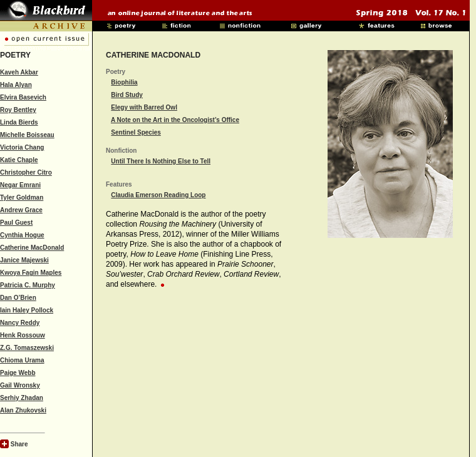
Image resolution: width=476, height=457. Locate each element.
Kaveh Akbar (19, 72)
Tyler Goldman (22, 198)
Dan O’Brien (18, 298)
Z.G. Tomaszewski (27, 348)
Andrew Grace (21, 210)
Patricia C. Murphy (28, 285)
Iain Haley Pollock (27, 310)
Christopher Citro (26, 172)
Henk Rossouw (23, 335)
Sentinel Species (136, 132)
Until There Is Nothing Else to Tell (161, 161)
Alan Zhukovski (23, 410)
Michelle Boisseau (27, 135)
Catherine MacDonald (32, 248)
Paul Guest (16, 223)
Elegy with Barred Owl (144, 107)
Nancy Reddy (20, 323)
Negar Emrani (20, 185)
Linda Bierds (19, 122)
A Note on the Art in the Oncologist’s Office (175, 120)
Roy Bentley (18, 110)
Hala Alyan (16, 85)
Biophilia (124, 82)
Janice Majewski (24, 260)
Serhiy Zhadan (22, 398)
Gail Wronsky (20, 385)
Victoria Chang (22, 147)
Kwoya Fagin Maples (31, 273)
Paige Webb (18, 373)
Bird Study (127, 95)
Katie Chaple (19, 160)
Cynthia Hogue (22, 235)
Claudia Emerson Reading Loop (158, 195)
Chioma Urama (22, 360)
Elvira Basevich (23, 97)
